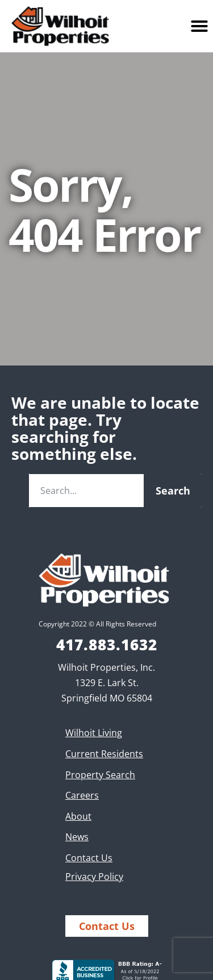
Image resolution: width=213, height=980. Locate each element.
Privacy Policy (94, 877)
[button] (199, 26)
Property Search (100, 775)
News (77, 837)
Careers (82, 795)
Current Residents (104, 754)
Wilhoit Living (94, 733)
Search (173, 491)
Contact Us (89, 858)
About (78, 816)
